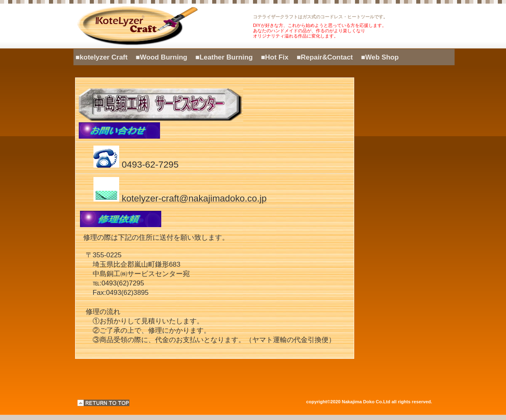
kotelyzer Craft (165, 26)
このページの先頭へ (103, 403)
